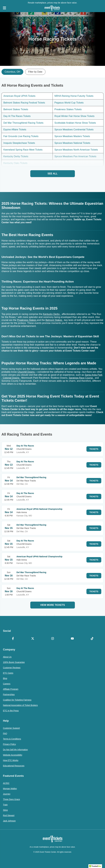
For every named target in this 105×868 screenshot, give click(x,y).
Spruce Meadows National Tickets (72, 143)
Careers (7, 684)
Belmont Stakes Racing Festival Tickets (24, 103)
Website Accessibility (13, 755)
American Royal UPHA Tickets (19, 96)
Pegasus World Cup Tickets (69, 103)
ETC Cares (8, 673)
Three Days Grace (11, 799)
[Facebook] (13, 639)
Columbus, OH (12, 72)
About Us (7, 657)
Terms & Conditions (12, 739)
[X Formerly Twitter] (33, 639)
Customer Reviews (12, 668)
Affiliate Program (11, 689)
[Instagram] (52, 639)
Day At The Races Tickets (17, 116)
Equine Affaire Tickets (15, 130)
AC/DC (6, 783)
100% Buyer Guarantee (14, 662)
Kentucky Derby (52, 314)
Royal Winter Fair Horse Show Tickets (74, 116)
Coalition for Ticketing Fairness (17, 700)
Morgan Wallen (10, 789)
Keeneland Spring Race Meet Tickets (23, 150)
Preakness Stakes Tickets (68, 109)
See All (52, 174)
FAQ (5, 733)
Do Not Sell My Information (15, 750)
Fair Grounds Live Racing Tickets (21, 136)
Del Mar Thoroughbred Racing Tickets (23, 123)
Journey (7, 794)
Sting (5, 810)
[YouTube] (72, 639)
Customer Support (11, 728)
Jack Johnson (9, 821)
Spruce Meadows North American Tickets (76, 150)
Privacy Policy (9, 744)
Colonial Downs (11, 378)
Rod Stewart (9, 815)
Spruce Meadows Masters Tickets (72, 136)
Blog (5, 678)
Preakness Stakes (27, 320)
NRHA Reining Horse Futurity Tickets (74, 96)
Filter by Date (35, 72)
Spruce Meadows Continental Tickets (74, 130)
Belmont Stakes (54, 320)
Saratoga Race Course (81, 378)
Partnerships (9, 694)
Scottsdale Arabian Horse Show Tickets (75, 123)
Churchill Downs (26, 372)
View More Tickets (52, 605)
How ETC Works (11, 760)
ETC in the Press (11, 711)
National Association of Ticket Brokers (20, 705)
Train (5, 805)
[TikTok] (92, 639)
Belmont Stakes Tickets (16, 109)
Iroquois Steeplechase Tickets (19, 143)
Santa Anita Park (93, 375)
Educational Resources (14, 766)
